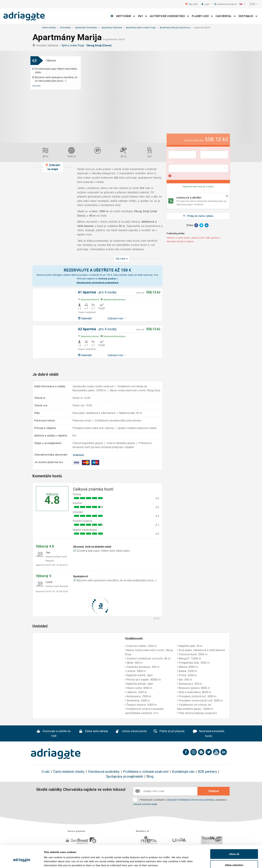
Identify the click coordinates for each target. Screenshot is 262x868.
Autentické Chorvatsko (170, 16)
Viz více (36, 86)
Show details (175, 859)
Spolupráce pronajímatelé (124, 777)
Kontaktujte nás (183, 772)
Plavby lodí (202, 16)
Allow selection (234, 848)
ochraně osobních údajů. (145, 804)
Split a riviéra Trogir (74, 45)
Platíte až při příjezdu (169, 732)
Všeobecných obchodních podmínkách (98, 283)
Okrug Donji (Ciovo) (100, 45)
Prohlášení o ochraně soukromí (146, 772)
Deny (234, 859)
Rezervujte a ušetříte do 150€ (54, 734)
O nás (46, 772)
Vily (143, 16)
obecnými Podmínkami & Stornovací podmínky (190, 800)
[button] (243, 4)
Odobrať (214, 791)
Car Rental (226, 16)
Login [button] (208, 4)
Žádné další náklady (93, 732)
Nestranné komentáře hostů (209, 734)
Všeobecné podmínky (104, 772)
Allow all (234, 837)
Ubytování (126, 16)
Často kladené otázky (69, 772)
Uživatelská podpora (226, 4)
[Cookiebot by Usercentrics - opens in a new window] (22, 861)
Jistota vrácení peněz (131, 732)
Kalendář (85, 318)
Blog (150, 777)
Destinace (248, 16)
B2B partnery (207, 772)
